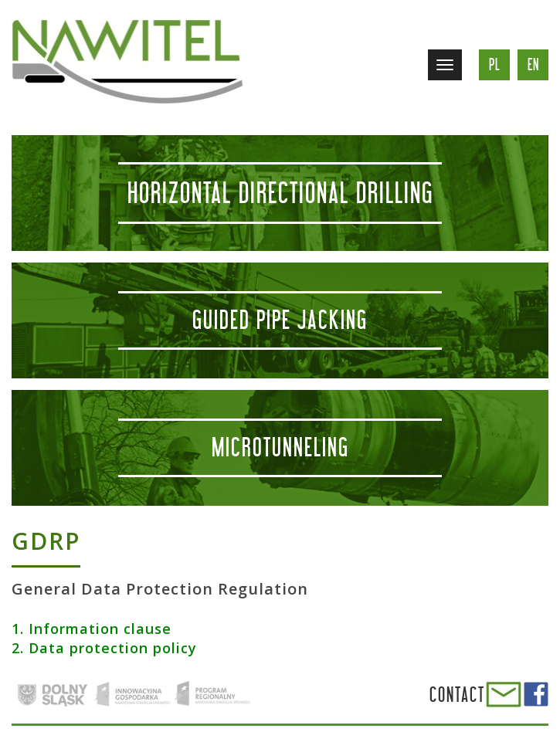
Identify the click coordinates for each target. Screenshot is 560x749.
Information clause (100, 629)
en (533, 64)
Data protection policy (113, 648)
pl (495, 64)
